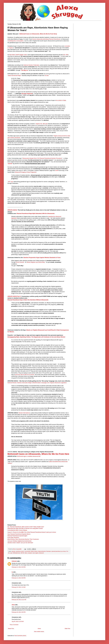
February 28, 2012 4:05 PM (19, 612)
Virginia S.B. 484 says (42, 124)
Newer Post (11, 629)
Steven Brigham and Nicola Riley (36, 262)
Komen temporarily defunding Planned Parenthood (46, 39)
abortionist (18, 551)
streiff (57, 170)
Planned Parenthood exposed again (17, 536)
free (15, 41)
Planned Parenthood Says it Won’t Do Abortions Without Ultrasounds (28, 300)
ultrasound (41, 553)
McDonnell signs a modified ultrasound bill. (29, 456)
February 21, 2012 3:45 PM (19, 567)
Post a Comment (14, 625)
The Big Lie (24, 70)
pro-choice (64, 551)
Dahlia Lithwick (34, 551)
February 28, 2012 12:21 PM (19, 600)
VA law (47, 75)
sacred (10, 164)
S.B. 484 (66, 55)
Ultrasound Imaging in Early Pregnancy (26, 172)
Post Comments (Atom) (20, 636)
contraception (20, 41)
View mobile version (39, 632)
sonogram (30, 553)
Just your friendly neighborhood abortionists (19, 541)
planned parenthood (56, 551)
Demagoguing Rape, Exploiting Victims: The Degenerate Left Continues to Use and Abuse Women (36, 337)
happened (29, 94)
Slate (26, 553)
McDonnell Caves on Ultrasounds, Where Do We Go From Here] (38, 34)
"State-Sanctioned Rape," (15, 75)
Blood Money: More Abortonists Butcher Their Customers (23, 539)
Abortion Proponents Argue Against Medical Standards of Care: (42, 257)
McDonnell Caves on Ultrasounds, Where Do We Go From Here (38, 454)
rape (11, 553)
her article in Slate (61, 100)
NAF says (11, 182)
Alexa (13, 605)
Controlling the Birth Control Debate (17, 530)
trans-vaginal (36, 553)
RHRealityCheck (16, 553)
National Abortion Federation (31, 65)
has (25, 94)
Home (39, 629)
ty (12, 572)
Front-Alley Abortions (13, 538)
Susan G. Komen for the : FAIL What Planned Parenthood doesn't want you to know (32, 532)
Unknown (14, 561)
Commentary (27, 551)
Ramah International (24, 413)
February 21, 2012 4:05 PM (19, 578)
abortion (14, 551)
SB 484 (22, 553)
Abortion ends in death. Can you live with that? (20, 543)
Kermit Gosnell (20, 262)
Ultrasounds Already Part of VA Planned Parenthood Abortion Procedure (42, 158)
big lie (23, 551)
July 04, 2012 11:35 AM (18, 622)
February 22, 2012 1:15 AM (19, 587)
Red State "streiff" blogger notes (18, 55)
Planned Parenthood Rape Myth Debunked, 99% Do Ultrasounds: (36, 213)
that (23, 94)
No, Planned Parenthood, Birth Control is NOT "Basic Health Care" (26, 527)
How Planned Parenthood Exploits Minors (19, 534)
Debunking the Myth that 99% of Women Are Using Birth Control (25, 528)
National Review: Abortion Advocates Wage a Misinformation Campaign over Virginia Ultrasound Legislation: (37, 383)
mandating (10, 41)
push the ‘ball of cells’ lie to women (25, 375)
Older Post (67, 629)
